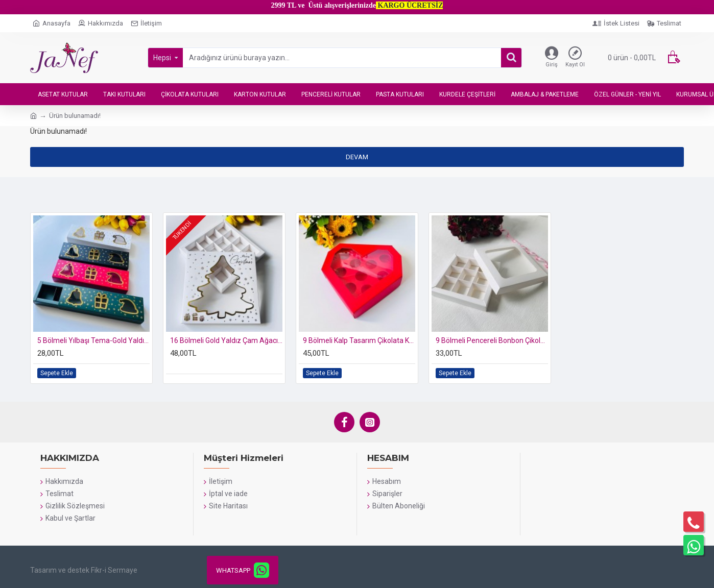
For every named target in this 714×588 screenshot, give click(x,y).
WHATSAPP (233, 570)
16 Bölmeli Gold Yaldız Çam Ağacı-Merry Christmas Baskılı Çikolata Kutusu (226, 340)
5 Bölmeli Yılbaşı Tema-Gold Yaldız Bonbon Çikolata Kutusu (93, 340)
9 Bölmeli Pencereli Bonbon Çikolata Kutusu (492, 340)
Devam (357, 157)
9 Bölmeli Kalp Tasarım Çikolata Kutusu (359, 340)
